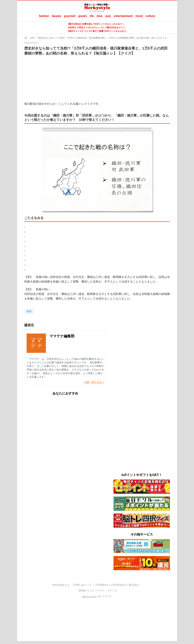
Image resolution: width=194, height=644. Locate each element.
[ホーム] (26, 38)
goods (83, 16)
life (92, 16)
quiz (108, 16)
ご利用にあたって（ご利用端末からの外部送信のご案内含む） (107, 585)
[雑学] (29, 311)
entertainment (123, 16)
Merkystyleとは (61, 585)
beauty (57, 16)
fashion (44, 16)
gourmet (70, 16)
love (100, 16)
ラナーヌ (112, 591)
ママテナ (100, 591)
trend (139, 16)
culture (150, 16)
